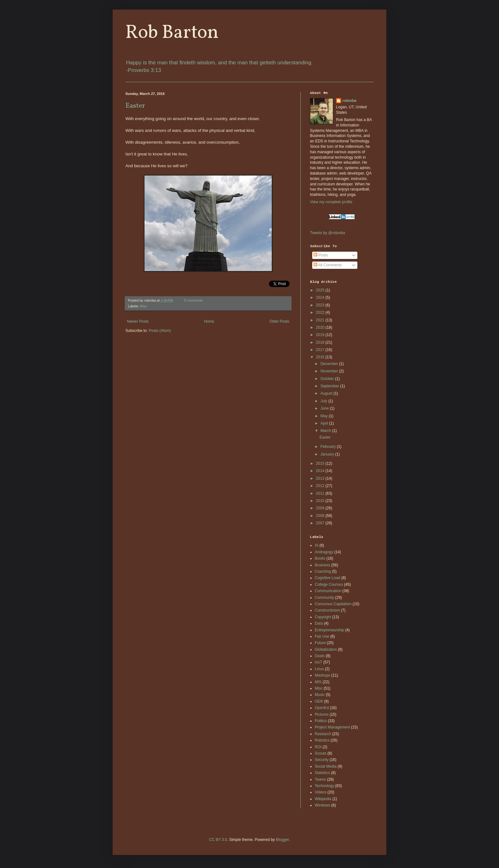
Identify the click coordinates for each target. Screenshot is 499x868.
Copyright (323, 617)
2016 (321, 357)
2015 (321, 463)
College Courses (329, 585)
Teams (320, 779)
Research (323, 734)
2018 (321, 342)
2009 (321, 508)
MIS (318, 682)
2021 (321, 320)
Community (324, 598)
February (329, 447)
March (326, 431)
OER (319, 701)
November (330, 371)
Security (322, 760)
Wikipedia (323, 799)
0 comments (194, 300)
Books (320, 558)
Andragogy (324, 552)
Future (320, 643)
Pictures (322, 714)
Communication (328, 591)
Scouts (321, 753)
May (325, 416)
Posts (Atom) (160, 331)
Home (209, 321)
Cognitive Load (327, 578)
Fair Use (322, 636)
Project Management (332, 727)
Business (323, 565)
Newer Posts (138, 321)
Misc (144, 306)
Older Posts (279, 321)
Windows (323, 805)
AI (316, 545)
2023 (321, 305)
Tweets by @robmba (327, 233)
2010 (321, 501)
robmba (349, 101)
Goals (320, 656)
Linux (319, 669)
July (324, 401)
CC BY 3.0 (218, 840)
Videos (320, 792)
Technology (324, 786)
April (325, 423)
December (330, 364)
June (325, 408)
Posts (321, 255)
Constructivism (327, 610)
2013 (321, 478)
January (328, 454)
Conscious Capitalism (333, 604)
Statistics (322, 773)
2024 (321, 298)
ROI (318, 747)
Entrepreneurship (329, 630)
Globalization (326, 649)
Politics (321, 721)
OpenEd (322, 708)
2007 (321, 523)
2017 (321, 350)
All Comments (328, 265)
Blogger (282, 840)
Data (319, 623)
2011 (321, 493)
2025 (321, 290)
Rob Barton (172, 33)
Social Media (326, 766)
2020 (321, 327)
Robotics (322, 740)
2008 (321, 516)
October (328, 379)
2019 (321, 335)
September (330, 386)
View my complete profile (331, 202)
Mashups (323, 675)
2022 (321, 312)
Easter (135, 106)
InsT (318, 662)
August (327, 393)
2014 (321, 471)
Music (320, 695)
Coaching (323, 571)
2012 (321, 486)
